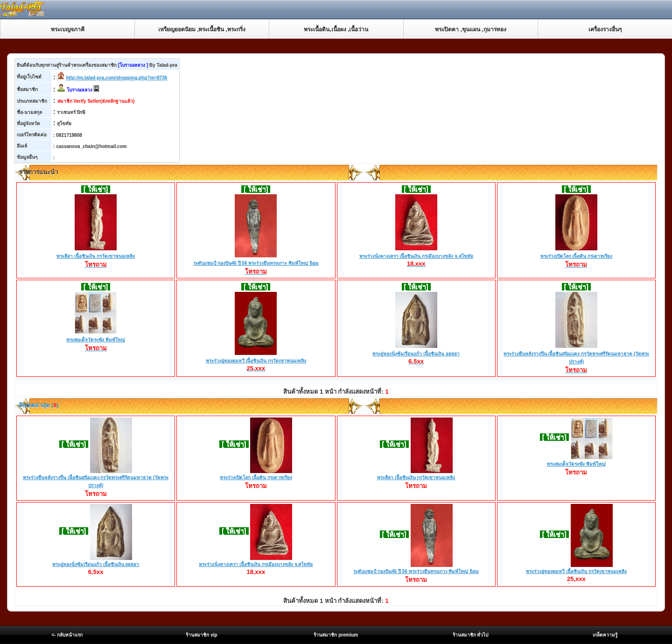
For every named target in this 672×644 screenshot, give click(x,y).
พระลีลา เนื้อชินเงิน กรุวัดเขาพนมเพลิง (96, 257)
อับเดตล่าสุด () (38, 405)
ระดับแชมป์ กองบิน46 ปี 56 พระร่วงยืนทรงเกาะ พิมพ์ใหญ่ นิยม (256, 264)
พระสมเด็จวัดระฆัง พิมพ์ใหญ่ (96, 340)
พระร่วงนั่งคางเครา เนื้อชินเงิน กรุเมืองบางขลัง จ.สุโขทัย (416, 256)
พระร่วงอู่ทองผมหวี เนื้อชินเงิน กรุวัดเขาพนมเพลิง (256, 361)
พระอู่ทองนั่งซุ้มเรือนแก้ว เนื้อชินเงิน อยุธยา (416, 354)
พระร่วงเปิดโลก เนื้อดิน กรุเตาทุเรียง (577, 257)
